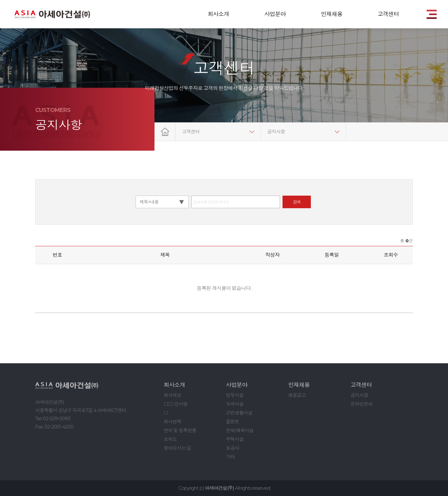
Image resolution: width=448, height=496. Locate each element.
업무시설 (235, 395)
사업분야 (275, 14)
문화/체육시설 (240, 430)
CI (166, 413)
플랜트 (232, 422)
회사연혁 (172, 422)
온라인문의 (361, 404)
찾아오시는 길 (177, 448)
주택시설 (235, 439)
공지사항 (276, 132)
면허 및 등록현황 (180, 430)
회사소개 (218, 14)
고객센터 (388, 14)
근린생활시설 (239, 413)
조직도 (170, 439)
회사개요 (172, 395)
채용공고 (297, 395)
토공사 (232, 448)
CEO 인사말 (176, 404)
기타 (230, 457)
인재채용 (332, 14)
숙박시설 (235, 404)
